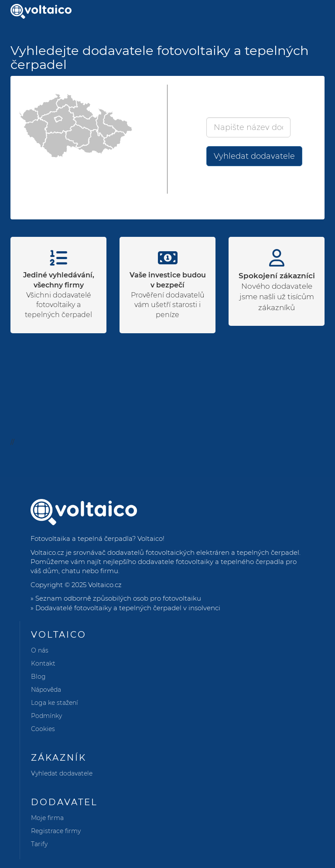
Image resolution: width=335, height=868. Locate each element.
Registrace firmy (56, 831)
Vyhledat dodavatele (254, 156)
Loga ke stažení (55, 703)
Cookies (43, 729)
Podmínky (46, 716)
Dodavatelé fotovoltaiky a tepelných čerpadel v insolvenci (128, 608)
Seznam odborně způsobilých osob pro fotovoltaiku (118, 598)
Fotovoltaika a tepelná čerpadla (81, 538)
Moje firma (47, 818)
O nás (40, 650)
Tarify (39, 844)
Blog (38, 677)
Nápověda (46, 690)
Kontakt (43, 663)
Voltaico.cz (105, 585)
